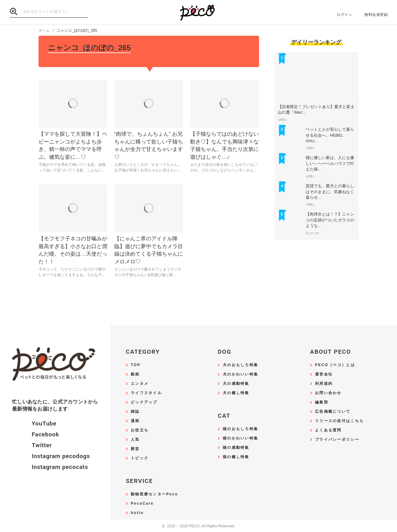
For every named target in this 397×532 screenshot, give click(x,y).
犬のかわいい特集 (240, 374)
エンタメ (140, 384)
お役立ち (140, 430)
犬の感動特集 (236, 384)
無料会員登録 (376, 15)
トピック (140, 458)
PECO (198, 13)
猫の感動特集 (236, 448)
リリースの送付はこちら (339, 421)
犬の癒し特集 (236, 393)
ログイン (345, 15)
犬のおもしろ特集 (240, 365)
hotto (137, 513)
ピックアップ (144, 402)
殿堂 (135, 449)
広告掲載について (333, 412)
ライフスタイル (146, 393)
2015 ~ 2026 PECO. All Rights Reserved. (198, 526)
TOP (136, 365)
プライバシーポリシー (337, 440)
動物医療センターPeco (154, 494)
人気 (135, 440)
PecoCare (142, 504)
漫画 (135, 421)
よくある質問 (328, 430)
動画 (135, 374)
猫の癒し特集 (236, 457)
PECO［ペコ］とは (335, 365)
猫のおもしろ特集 (240, 429)
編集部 (322, 402)
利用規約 (324, 384)
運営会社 (324, 374)
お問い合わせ (328, 393)
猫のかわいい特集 (240, 438)
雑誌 (135, 412)
